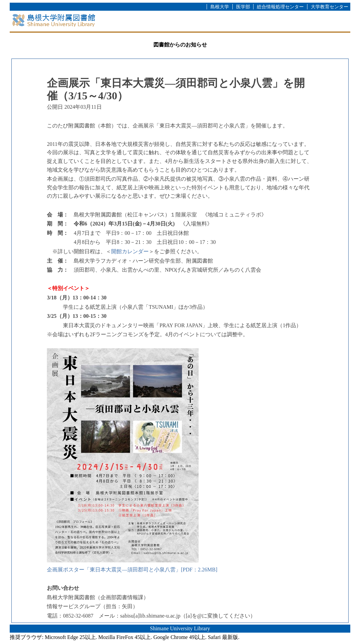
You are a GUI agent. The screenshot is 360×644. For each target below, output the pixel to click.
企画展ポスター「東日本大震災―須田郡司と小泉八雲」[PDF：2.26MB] (132, 570)
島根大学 (220, 7)
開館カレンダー (130, 251)
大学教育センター (330, 7)
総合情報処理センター (280, 7)
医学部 (243, 7)
